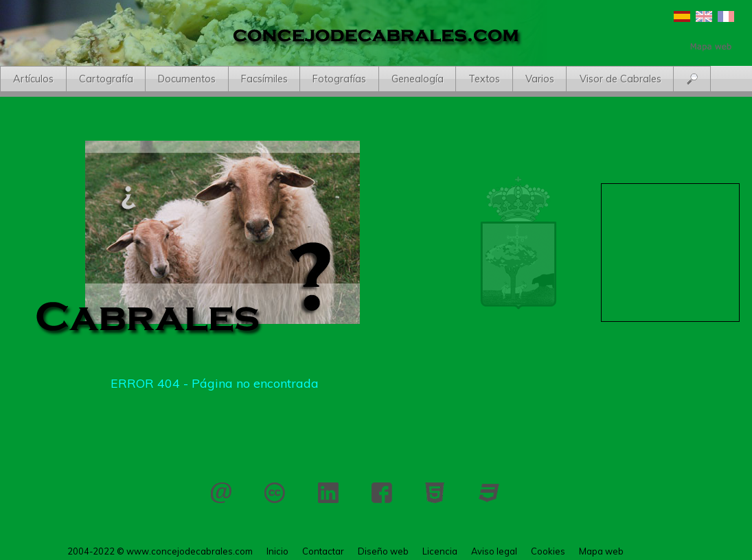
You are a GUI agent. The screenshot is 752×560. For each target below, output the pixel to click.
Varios (540, 79)
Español (682, 16)
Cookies (548, 551)
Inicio (277, 551)
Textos (484, 79)
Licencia (275, 493)
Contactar (221, 493)
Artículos (33, 79)
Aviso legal (494, 551)
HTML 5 (435, 493)
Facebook (382, 493)
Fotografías (339, 79)
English (704, 16)
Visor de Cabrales (620, 79)
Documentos (187, 79)
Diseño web (383, 551)
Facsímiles (264, 79)
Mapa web (601, 551)
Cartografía (106, 79)
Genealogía (418, 79)
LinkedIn (328, 493)
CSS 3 (489, 493)
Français (726, 16)
